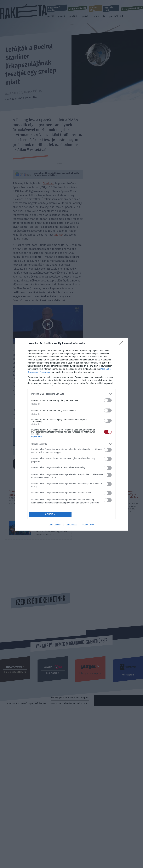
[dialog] (71, 434)
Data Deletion (55, 525)
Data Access (71, 525)
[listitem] (71, 394)
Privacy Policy (88, 525)
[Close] (122, 344)
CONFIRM (50, 514)
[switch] (108, 400)
